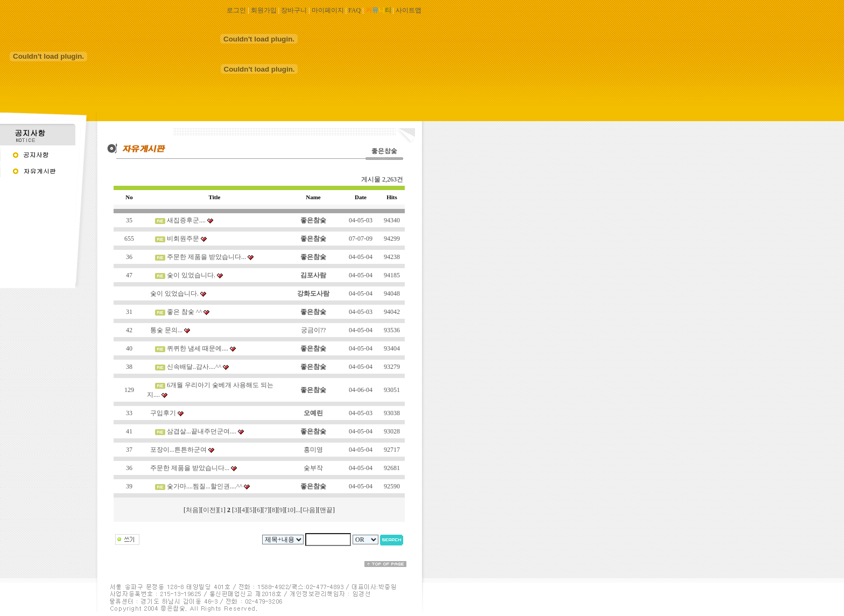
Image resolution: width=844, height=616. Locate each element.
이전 (209, 510)
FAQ (354, 10)
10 (290, 510)
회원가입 (264, 10)
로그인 (236, 10)
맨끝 (326, 510)
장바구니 (294, 10)
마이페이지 (328, 10)
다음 (309, 510)
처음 (192, 510)
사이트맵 (409, 10)
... (298, 510)
